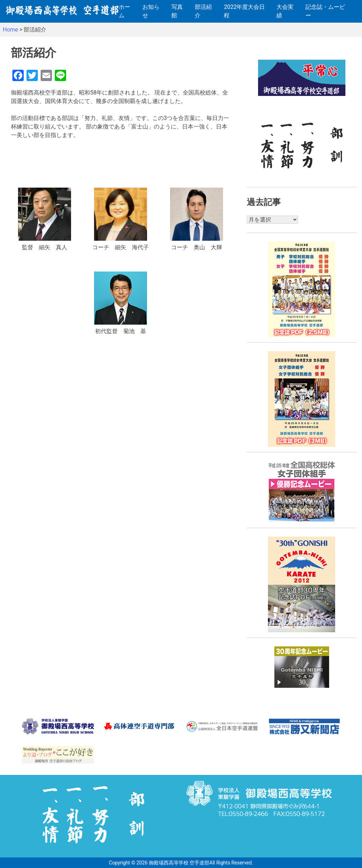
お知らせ (151, 11)
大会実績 (285, 11)
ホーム (124, 11)
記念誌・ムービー (325, 11)
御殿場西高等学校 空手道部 (179, 863)
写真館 (177, 11)
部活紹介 (203, 11)
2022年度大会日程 (244, 11)
